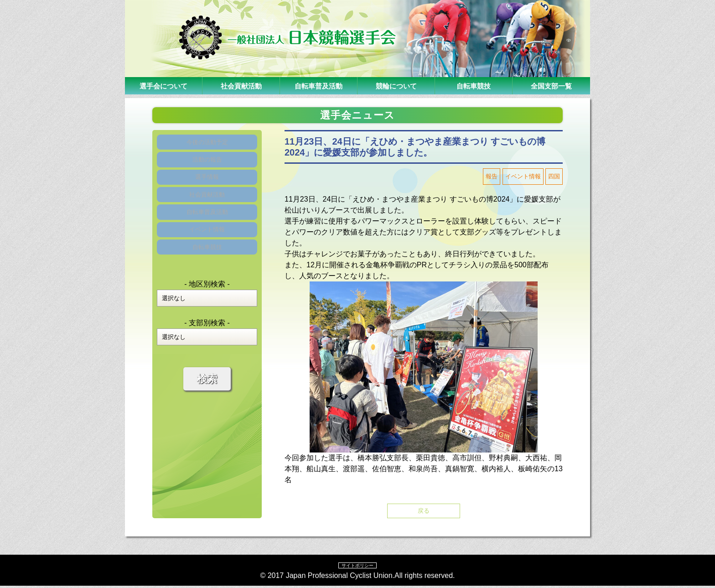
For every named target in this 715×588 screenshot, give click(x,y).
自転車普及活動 (319, 86)
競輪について (396, 86)
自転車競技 (474, 86)
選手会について (164, 86)
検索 (207, 413)
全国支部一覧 (551, 86)
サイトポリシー (357, 567)
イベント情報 (207, 256)
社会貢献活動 (241, 86)
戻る (424, 512)
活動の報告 (207, 167)
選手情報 (207, 189)
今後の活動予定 (207, 144)
